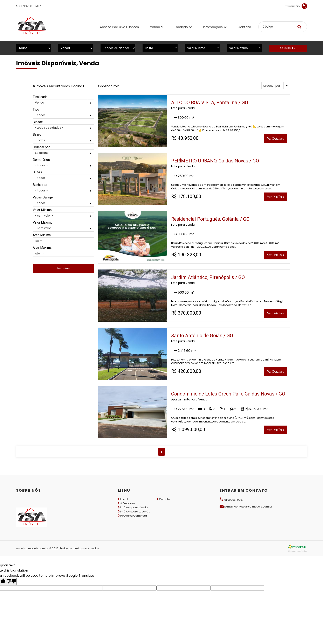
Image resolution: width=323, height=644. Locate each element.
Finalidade (40, 97)
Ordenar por (41, 147)
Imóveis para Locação (134, 512)
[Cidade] (118, 48)
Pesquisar (63, 268)
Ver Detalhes (275, 138)
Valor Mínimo (42, 210)
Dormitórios (41, 160)
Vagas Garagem (44, 197)
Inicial (123, 499)
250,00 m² (184, 176)
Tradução (296, 6)
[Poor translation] (11, 582)
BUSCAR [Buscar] (288, 48)
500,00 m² (184, 292)
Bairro (37, 135)
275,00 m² (184, 409)
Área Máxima (42, 248)
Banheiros (40, 185)
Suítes (37, 172)
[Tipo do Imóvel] (33, 48)
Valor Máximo (43, 222)
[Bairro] (160, 48)
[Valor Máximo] (244, 48)
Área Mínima (42, 235)
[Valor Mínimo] (202, 48)
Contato (244, 27)
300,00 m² (184, 118)
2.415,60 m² (185, 351)
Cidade (38, 122)
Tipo (36, 109)
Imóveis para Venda (133, 507)
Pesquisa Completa (132, 516)
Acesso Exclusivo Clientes (119, 27)
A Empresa (126, 503)
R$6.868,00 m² (254, 409)
